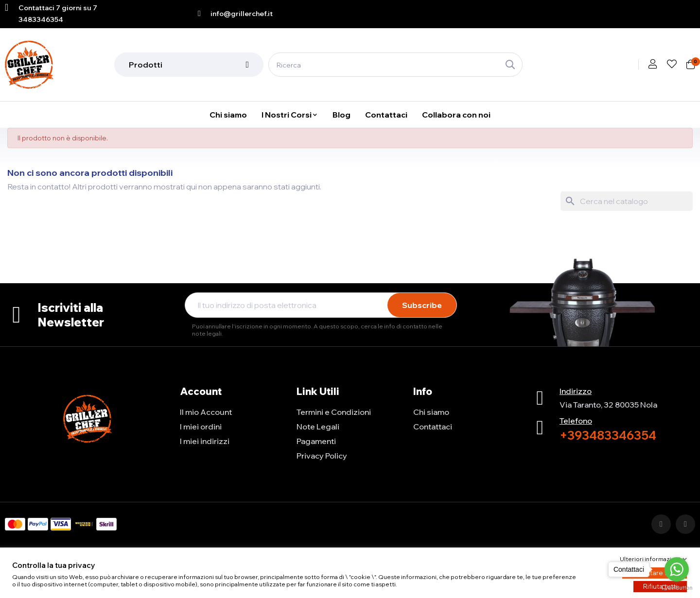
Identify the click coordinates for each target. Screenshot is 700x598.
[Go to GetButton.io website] (677, 588)
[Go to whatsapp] (677, 569)
